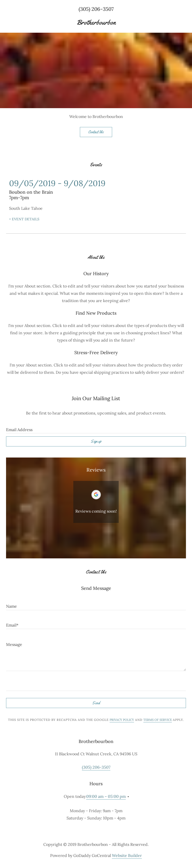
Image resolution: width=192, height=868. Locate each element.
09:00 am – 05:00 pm (106, 796)
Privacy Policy (122, 720)
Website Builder (127, 855)
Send (96, 703)
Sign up (96, 441)
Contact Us (96, 132)
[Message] (96, 653)
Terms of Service (158, 720)
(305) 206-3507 (96, 9)
